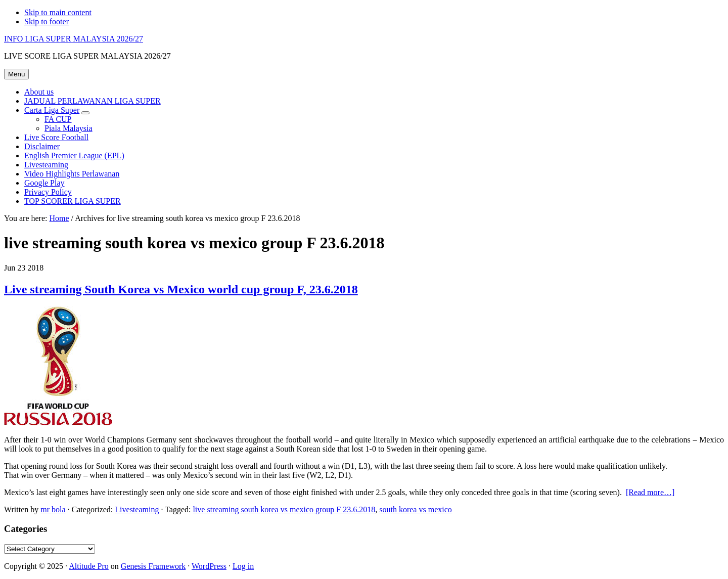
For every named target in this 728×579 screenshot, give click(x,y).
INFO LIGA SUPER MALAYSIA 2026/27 (74, 39)
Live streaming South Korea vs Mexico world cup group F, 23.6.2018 (181, 289)
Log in (243, 566)
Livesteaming (137, 509)
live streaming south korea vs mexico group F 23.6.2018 (284, 509)
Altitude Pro (89, 566)
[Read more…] (650, 492)
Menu (16, 74)
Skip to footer (47, 21)
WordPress (209, 566)
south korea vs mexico (416, 509)
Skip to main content (58, 12)
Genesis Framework (153, 566)
